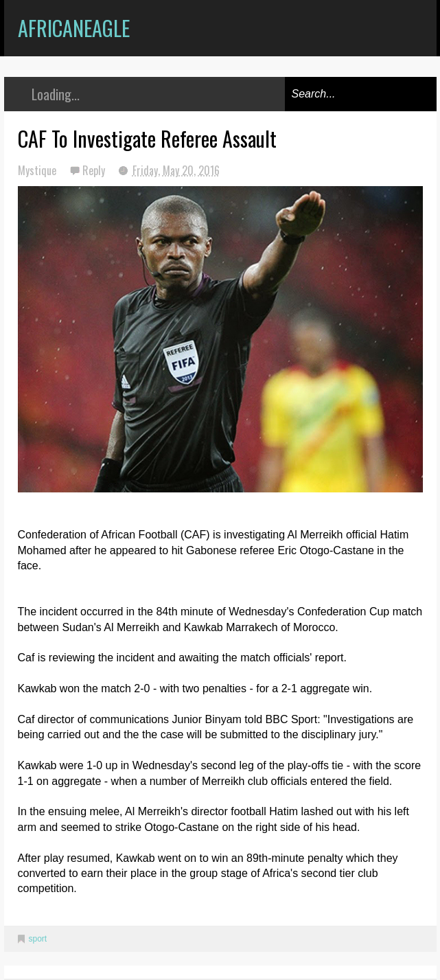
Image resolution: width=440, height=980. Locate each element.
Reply (95, 170)
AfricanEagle (74, 28)
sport (38, 939)
